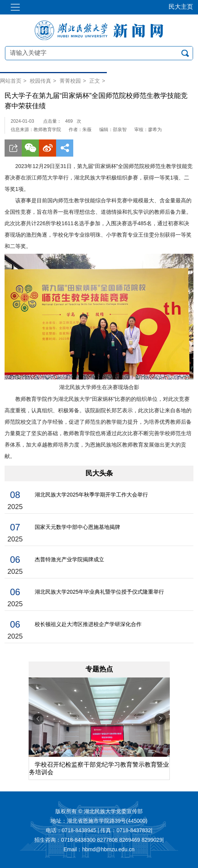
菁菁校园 (70, 81)
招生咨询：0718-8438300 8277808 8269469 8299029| (99, 840)
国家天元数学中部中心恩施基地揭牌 (77, 527)
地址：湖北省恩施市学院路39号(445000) (99, 821)
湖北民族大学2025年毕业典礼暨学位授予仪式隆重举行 (99, 592)
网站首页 (11, 81)
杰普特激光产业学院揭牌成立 (69, 559)
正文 (95, 81)
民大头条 (99, 473)
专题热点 (99, 669)
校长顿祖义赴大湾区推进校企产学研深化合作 (88, 624)
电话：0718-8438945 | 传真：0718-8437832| (99, 831)
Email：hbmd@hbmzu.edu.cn (99, 850)
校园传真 (40, 81)
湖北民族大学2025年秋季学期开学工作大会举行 (91, 495)
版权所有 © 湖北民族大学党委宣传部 (99, 812)
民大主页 (181, 7)
